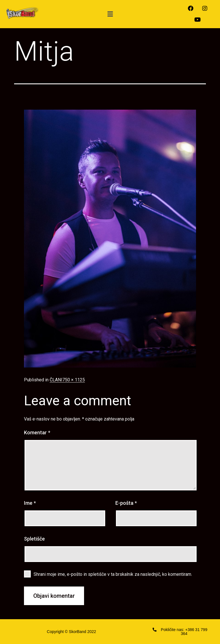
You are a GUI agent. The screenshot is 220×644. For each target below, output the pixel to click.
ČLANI (56, 380)
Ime (30, 503)
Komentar (37, 432)
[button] (110, 14)
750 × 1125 (74, 380)
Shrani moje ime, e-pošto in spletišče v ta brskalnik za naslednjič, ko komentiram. (113, 574)
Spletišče (34, 539)
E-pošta (126, 503)
